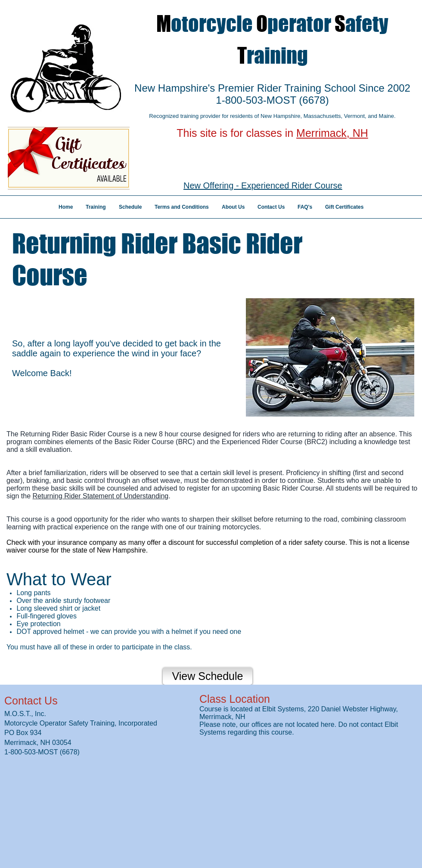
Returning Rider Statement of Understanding (100, 496)
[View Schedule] (208, 676)
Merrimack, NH (332, 133)
